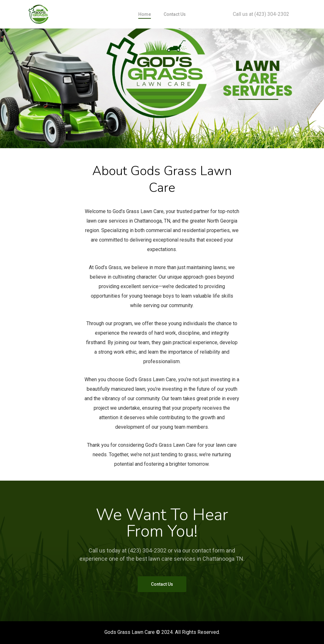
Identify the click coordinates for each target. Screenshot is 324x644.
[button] (162, 584)
